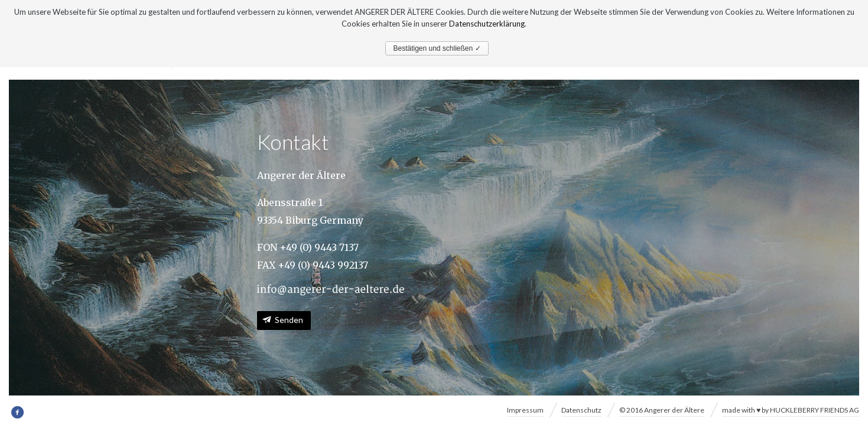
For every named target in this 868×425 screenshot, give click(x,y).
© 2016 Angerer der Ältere (662, 410)
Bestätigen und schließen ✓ (437, 48)
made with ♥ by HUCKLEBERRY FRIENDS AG (791, 410)
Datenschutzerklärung (487, 24)
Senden (289, 320)
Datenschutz (581, 410)
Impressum (525, 410)
